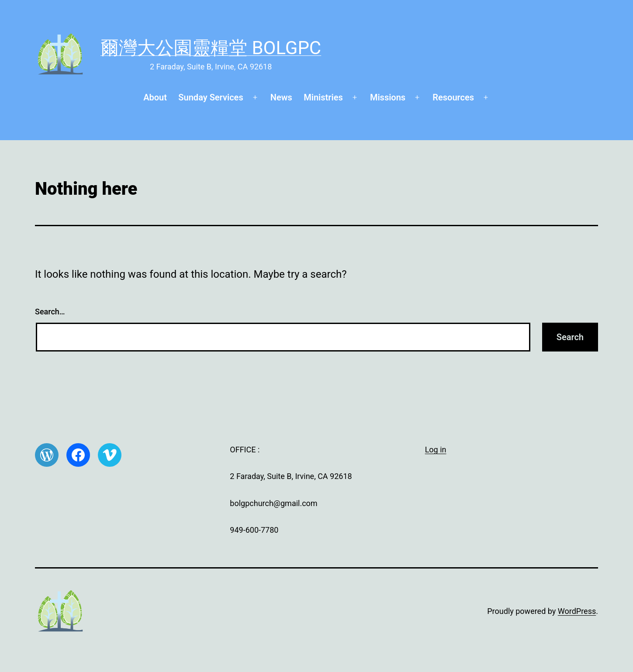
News (281, 97)
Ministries (323, 97)
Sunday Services (211, 97)
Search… (50, 312)
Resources (453, 97)
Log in (436, 450)
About (155, 97)
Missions (388, 97)
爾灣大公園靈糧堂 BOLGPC (211, 48)
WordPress (577, 611)
